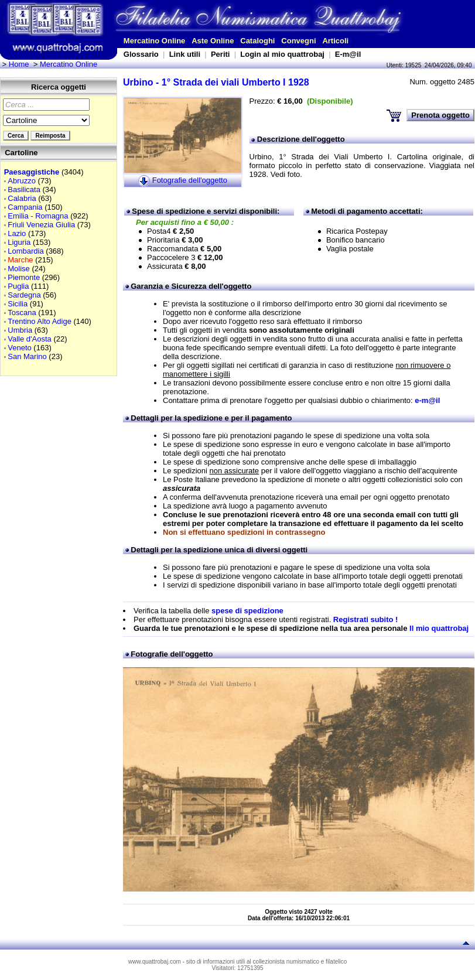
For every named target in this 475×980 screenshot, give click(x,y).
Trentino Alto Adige (40, 321)
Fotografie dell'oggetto (190, 180)
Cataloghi (257, 41)
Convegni (298, 41)
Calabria (22, 198)
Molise (19, 269)
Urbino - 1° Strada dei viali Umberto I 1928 (216, 82)
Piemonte (24, 277)
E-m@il (348, 54)
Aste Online (213, 41)
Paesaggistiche (32, 172)
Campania (25, 207)
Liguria (19, 242)
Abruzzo (22, 181)
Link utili (185, 54)
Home (19, 64)
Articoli (335, 41)
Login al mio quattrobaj (282, 54)
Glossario (141, 54)
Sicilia (18, 304)
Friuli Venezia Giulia (41, 225)
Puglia (18, 286)
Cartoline (21, 153)
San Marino (27, 356)
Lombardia (25, 251)
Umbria (20, 330)
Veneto (20, 348)
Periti (221, 54)
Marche (20, 260)
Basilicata (24, 189)
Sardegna (24, 295)
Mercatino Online (154, 41)
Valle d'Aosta (30, 339)
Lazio (17, 233)
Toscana (22, 313)
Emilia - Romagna (38, 216)
